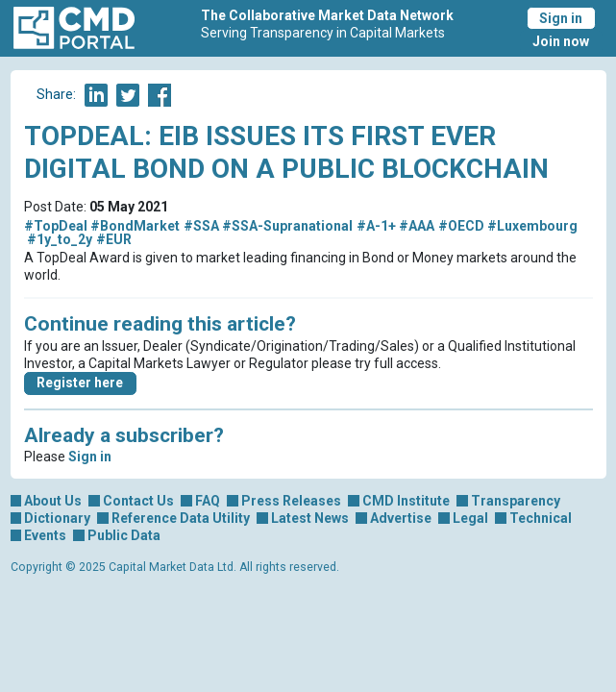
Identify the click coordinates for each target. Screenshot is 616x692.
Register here (80, 383)
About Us (53, 501)
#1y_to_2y (60, 239)
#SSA (201, 226)
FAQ (208, 501)
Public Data (124, 535)
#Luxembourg (532, 226)
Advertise (401, 518)
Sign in (561, 18)
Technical (541, 518)
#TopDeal (56, 226)
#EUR (114, 239)
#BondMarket (135, 226)
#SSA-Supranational (287, 226)
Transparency (516, 501)
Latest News (310, 518)
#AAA (417, 226)
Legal (470, 518)
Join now (561, 41)
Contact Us (138, 501)
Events (45, 535)
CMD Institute (406, 501)
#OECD (461, 226)
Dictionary (57, 518)
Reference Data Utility (181, 518)
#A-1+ (376, 226)
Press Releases (291, 501)
